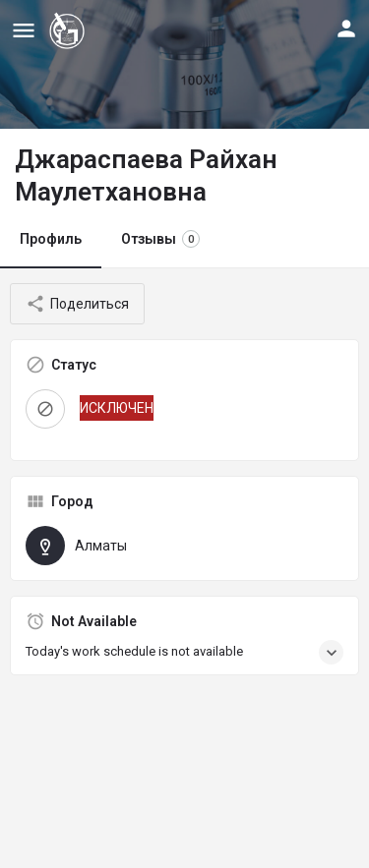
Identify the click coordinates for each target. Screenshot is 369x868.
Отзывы (160, 239)
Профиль (51, 239)
